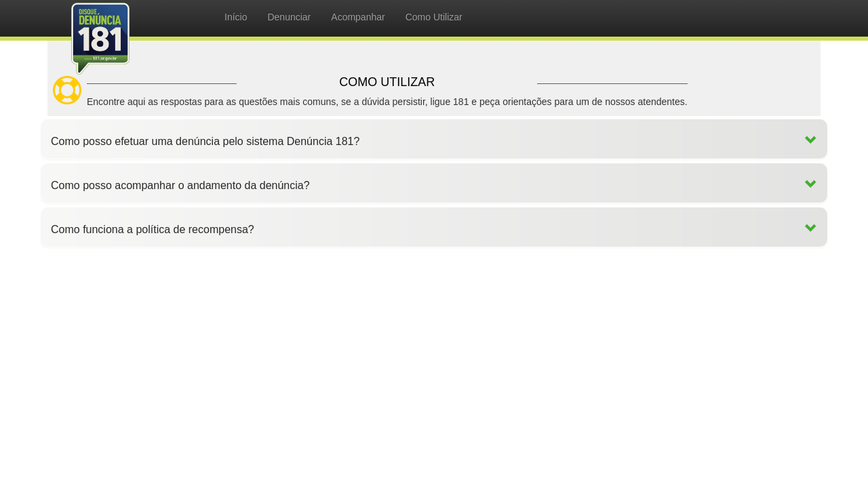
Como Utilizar (434, 17)
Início (236, 17)
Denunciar (289, 17)
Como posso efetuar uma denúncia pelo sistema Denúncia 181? (205, 141)
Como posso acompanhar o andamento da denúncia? (180, 185)
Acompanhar (358, 17)
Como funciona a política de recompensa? (153, 229)
